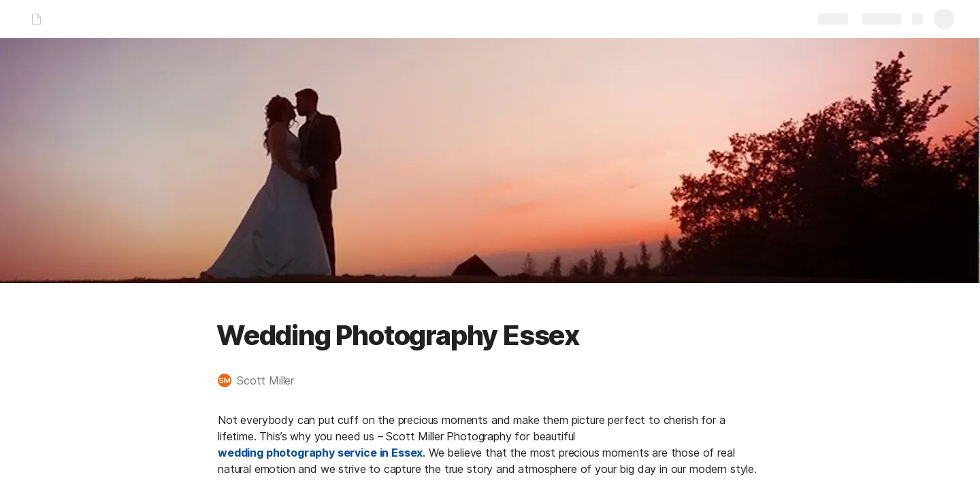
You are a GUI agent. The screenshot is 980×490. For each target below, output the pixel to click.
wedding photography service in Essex (320, 453)
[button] (263, 380)
